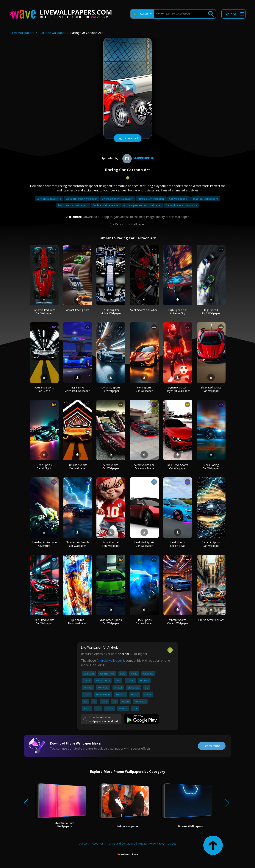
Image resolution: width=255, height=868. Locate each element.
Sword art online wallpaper (118, 199)
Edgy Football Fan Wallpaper (111, 544)
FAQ (162, 843)
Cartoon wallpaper (53, 33)
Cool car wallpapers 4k (106, 205)
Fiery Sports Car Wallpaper (144, 389)
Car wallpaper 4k (179, 199)
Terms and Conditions (121, 843)
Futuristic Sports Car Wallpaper (78, 467)
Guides (172, 843)
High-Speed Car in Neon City (178, 312)
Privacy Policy (147, 843)
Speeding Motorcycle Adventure (44, 544)
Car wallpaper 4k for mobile (181, 205)
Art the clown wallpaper (151, 199)
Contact (84, 843)
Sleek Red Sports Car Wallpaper (211, 389)
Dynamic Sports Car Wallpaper (111, 389)
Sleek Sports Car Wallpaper (111, 467)
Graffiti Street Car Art (211, 620)
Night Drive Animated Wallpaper (77, 389)
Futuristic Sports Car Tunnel (44, 389)
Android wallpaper (109, 661)
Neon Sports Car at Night (44, 467)
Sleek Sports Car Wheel (144, 310)
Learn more (212, 746)
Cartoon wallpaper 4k (49, 199)
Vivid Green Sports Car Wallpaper (111, 622)
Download (128, 139)
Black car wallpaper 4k (206, 199)
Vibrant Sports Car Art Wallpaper (178, 622)
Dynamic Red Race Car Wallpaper (44, 312)
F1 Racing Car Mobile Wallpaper (111, 312)
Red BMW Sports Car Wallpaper (178, 467)
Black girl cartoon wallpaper (82, 199)
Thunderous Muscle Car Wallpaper (77, 544)
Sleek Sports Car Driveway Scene (144, 467)
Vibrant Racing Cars (78, 310)
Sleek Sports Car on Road (178, 544)
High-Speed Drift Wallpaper (211, 312)
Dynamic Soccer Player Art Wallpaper (178, 389)
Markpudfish (138, 158)
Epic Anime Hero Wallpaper (77, 622)
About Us (98, 843)
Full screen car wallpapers (73, 205)
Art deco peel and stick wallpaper (142, 205)
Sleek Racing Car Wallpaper (211, 467)
